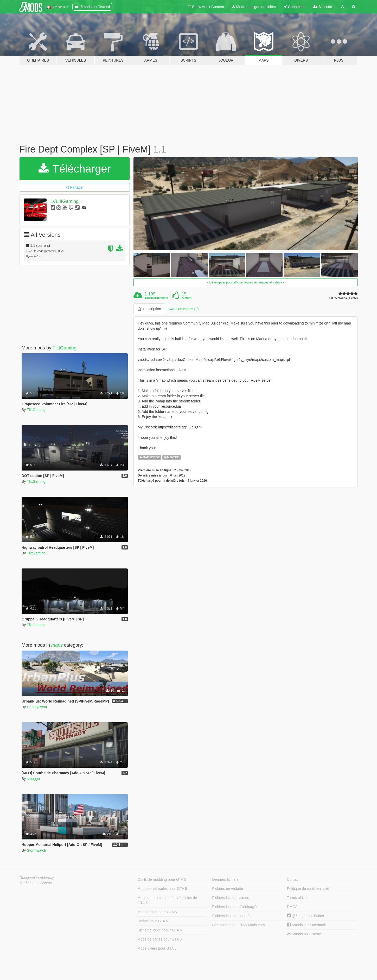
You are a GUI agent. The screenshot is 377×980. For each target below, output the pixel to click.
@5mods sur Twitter (306, 916)
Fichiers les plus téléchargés (235, 907)
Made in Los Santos (36, 883)
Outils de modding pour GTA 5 (162, 879)
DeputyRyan (37, 707)
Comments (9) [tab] (184, 309)
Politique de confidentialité (308, 889)
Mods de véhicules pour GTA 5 (162, 889)
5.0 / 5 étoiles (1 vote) (343, 298)
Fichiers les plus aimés (231, 898)
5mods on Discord (304, 934)
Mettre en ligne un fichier (254, 7)
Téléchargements (156, 298)
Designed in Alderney (37, 878)
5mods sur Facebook (306, 925)
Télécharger (75, 169)
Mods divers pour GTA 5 (157, 948)
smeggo (33, 779)
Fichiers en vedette (228, 889)
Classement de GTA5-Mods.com (239, 925)
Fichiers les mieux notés (232, 916)
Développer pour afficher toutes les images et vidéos (246, 282)
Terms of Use (298, 898)
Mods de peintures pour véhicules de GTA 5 (167, 900)
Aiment (186, 298)
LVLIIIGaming (65, 201)
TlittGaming (65, 348)
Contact (293, 879)
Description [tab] (149, 309)
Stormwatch (36, 850)
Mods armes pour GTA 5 (157, 912)
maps (57, 645)
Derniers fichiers (225, 879)
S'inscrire (323, 7)
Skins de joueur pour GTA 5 (160, 930)
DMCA (292, 907)
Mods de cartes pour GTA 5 (159, 939)
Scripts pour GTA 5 (153, 921)
